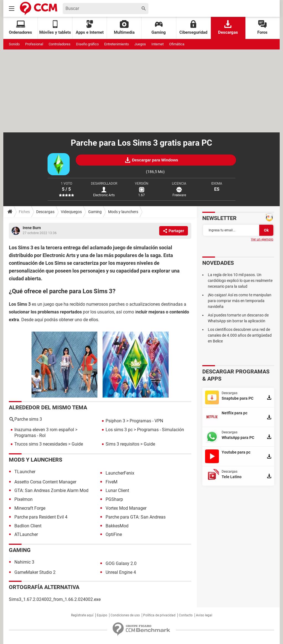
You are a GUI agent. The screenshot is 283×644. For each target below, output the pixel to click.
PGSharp (114, 499)
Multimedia (124, 28)
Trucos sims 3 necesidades (41, 444)
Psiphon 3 (115, 421)
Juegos (140, 44)
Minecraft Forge (30, 508)
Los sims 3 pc (119, 430)
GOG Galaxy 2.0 (121, 563)
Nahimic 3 (24, 562)
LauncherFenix (120, 473)
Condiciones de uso (125, 615)
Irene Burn (32, 228)
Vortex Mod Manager (126, 508)
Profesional (34, 44)
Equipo (102, 615)
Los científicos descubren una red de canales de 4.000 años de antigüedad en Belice (240, 335)
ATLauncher (26, 534)
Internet (158, 44)
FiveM (112, 482)
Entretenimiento (116, 44)
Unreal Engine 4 (121, 572)
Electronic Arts (104, 195)
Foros (262, 28)
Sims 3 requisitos (122, 444)
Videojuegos (71, 212)
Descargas (228, 28)
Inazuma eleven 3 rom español (44, 430)
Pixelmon (23, 499)
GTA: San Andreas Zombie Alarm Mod (51, 490)
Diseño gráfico (87, 44)
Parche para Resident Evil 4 (41, 517)
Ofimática (177, 44)
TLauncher (25, 472)
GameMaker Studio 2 (35, 572)
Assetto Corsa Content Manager (45, 482)
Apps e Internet (90, 28)
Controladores (60, 44)
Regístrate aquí (82, 615)
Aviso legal (204, 615)
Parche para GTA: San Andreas (136, 517)
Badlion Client (28, 526)
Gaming (159, 28)
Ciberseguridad (193, 28)
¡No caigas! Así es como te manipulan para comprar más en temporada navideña (240, 301)
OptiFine (114, 534)
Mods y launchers (123, 212)
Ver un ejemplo (262, 239)
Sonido (14, 44)
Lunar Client (117, 490)
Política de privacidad (159, 615)
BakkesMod (117, 526)
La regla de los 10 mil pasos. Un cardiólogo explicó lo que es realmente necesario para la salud (240, 281)
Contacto (186, 615)
